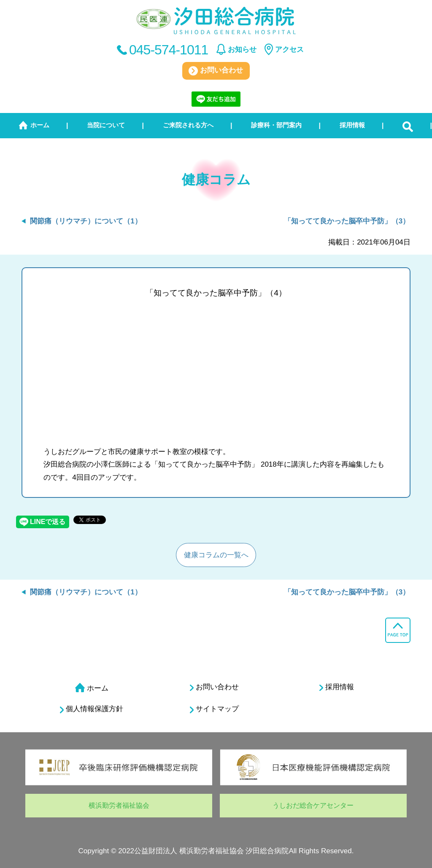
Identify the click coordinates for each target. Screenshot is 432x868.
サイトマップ (214, 709)
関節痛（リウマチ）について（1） (86, 221)
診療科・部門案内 (276, 125)
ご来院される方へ (188, 125)
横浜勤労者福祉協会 (119, 805)
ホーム (40, 125)
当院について (106, 125)
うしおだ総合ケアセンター (313, 805)
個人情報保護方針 (92, 709)
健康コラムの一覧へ (216, 555)
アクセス (289, 50)
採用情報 (352, 125)
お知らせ (242, 50)
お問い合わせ (216, 71)
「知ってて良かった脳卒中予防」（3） (347, 221)
